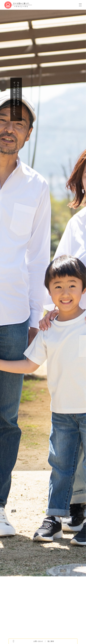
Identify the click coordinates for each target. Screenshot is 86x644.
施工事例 (50, 641)
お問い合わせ (39, 641)
